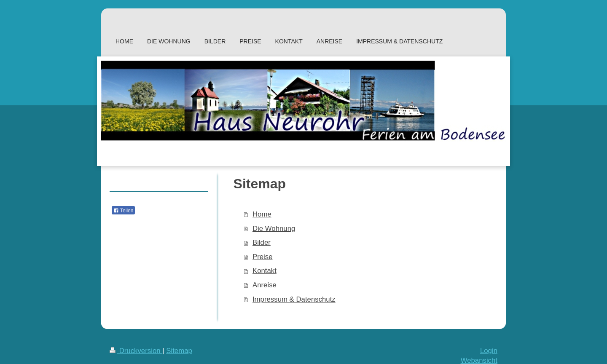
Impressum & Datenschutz (294, 299)
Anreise (265, 285)
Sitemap (179, 351)
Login (489, 351)
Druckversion (136, 351)
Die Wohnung (274, 229)
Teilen (123, 211)
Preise (263, 257)
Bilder (262, 242)
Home (262, 214)
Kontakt (265, 271)
